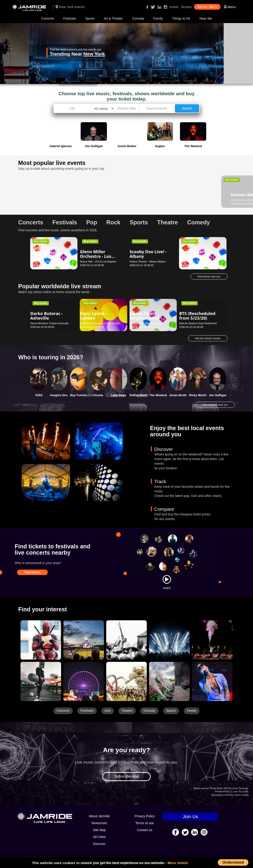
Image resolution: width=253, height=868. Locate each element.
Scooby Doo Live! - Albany (148, 254)
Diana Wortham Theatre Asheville (50, 323)
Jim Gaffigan (218, 395)
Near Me (206, 18)
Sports (90, 18)
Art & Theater (113, 18)
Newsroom (99, 823)
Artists (174, 7)
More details (178, 863)
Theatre (127, 711)
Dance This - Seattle (200, 195)
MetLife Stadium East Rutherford (198, 323)
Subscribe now (127, 776)
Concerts (47, 18)
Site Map (99, 830)
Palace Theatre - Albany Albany (147, 262)
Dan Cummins (94, 191)
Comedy (138, 18)
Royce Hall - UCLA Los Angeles (98, 262)
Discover (99, 844)
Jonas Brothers (180, 395)
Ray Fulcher (79, 395)
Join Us (190, 817)
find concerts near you (215, 405)
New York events (70, 7)
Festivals (69, 18)
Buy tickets (41, 180)
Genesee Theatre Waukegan (146, 323)
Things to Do (181, 18)
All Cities (99, 837)
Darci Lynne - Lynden (93, 316)
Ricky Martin (198, 395)
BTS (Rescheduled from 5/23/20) (197, 316)
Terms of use (145, 823)
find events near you (209, 276)
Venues (186, 7)
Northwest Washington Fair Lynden (100, 323)
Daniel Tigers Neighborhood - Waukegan (146, 318)
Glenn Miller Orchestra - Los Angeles (96, 256)
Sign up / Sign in (207, 7)
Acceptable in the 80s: (223, 795)
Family (158, 18)
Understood (233, 862)
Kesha (99, 395)
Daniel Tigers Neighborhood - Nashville (46, 253)
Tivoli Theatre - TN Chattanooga (198, 262)
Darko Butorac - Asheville (47, 316)
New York (94, 54)
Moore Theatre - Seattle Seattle (197, 200)
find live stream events (208, 338)
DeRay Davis (139, 395)
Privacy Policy (145, 816)
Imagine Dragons (62, 395)
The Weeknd (158, 395)
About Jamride (99, 816)
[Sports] (84, 640)
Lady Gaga (118, 395)
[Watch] (167, 579)
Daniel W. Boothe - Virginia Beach (149, 189)
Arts (108, 711)
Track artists (32, 572)
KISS (39, 395)
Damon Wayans (47, 191)
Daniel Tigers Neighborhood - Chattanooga (195, 256)
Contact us (145, 830)
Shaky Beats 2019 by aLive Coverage (229, 788)
